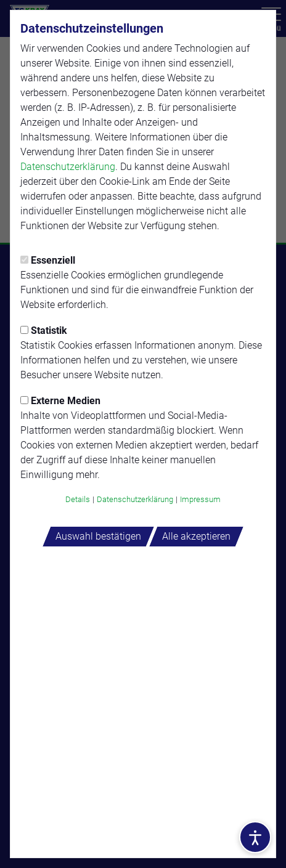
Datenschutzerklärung (68, 167)
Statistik (44, 331)
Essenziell (48, 260)
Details (78, 499)
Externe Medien (60, 401)
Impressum (200, 499)
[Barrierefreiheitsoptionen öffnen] (255, 837)
